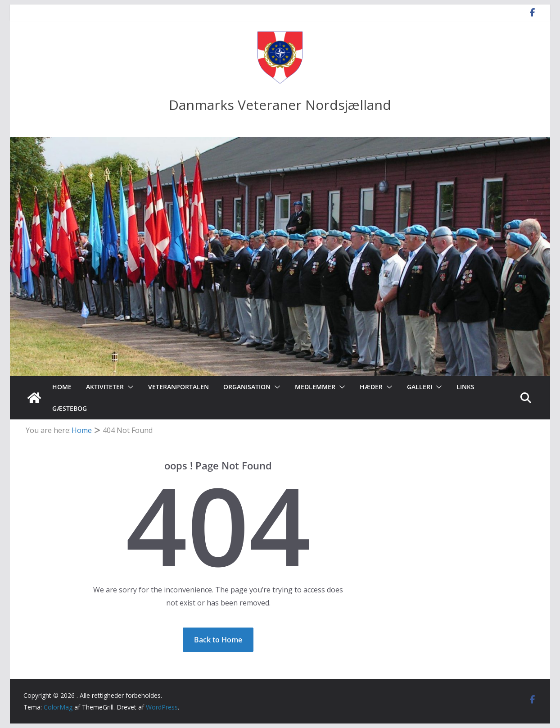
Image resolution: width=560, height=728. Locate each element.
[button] (129, 387)
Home (62, 387)
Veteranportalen (178, 387)
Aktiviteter (105, 387)
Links (465, 387)
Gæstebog (70, 408)
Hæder (371, 387)
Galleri (420, 387)
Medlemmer (315, 387)
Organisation (247, 387)
